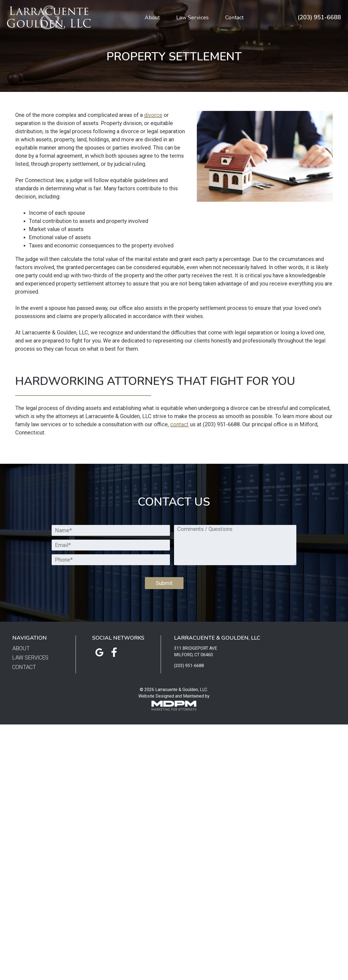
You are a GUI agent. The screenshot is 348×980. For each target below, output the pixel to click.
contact (179, 424)
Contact (234, 18)
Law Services (192, 18)
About (152, 18)
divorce (153, 115)
